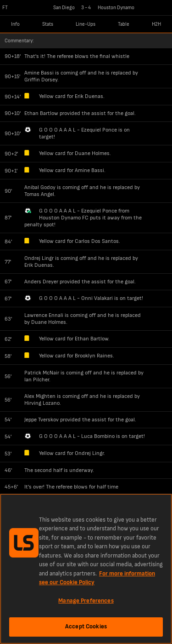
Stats (48, 24)
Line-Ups (86, 24)
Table (124, 24)
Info (15, 24)
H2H (156, 24)
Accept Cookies (86, 627)
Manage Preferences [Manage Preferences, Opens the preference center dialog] (86, 601)
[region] (86, 569)
